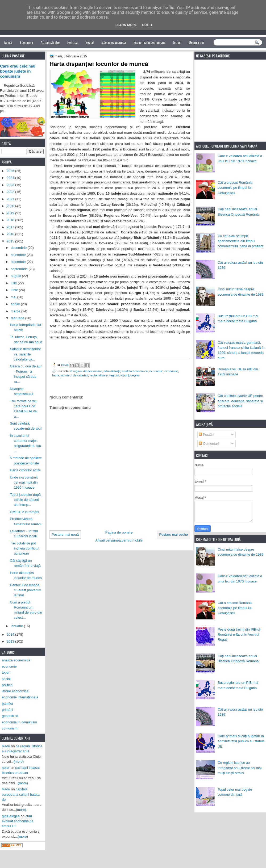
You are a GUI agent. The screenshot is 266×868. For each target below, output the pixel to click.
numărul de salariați (74, 375)
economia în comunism (19, 722)
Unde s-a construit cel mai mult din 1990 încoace (24, 483)
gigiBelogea (11, 816)
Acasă (8, 42)
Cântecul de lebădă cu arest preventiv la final (25, 590)
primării (7, 710)
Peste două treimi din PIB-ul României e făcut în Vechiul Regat (239, 635)
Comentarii (209, 444)
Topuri (177, 42)
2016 (11, 234)
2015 (11, 241)
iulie (14, 283)
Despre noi (196, 42)
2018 (11, 220)
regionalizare (99, 375)
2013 (11, 641)
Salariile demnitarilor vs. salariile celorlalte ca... (25, 354)
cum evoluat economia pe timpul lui (18, 821)
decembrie (19, 248)
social (6, 679)
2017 (11, 227)
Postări (206, 435)
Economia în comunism (149, 42)
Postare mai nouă (65, 534)
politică (7, 685)
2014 (11, 634)
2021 (11, 199)
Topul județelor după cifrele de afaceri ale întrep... (25, 500)
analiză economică (135, 371)
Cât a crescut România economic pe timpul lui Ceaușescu (235, 188)
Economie (26, 42)
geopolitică (10, 716)
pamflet (7, 704)
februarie (18, 318)
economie (171, 371)
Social (90, 42)
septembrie (20, 269)
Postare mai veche (173, 534)
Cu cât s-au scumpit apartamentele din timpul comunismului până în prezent (240, 241)
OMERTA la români (24, 512)
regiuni (114, 375)
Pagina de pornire (119, 532)
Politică (72, 42)
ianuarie (17, 626)
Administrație (50, 42)
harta (56, 375)
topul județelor (130, 375)
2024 (11, 178)
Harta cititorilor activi (25, 470)
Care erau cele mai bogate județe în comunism (18, 71)
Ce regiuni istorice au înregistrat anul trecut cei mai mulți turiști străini (240, 768)
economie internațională (20, 697)
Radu (6, 746)
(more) (19, 762)
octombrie (19, 262)
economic (156, 371)
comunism (10, 728)
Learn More (126, 25)
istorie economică (15, 691)
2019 (11, 213)
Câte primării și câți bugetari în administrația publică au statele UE (241, 741)
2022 (11, 192)
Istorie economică (114, 42)
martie (16, 311)
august (16, 276)
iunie (15, 290)
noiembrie (19, 255)
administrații (112, 371)
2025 (11, 171)
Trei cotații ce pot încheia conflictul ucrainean (24, 548)
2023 (11, 185)
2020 (11, 206)
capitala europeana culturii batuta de (21, 794)
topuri (6, 672)
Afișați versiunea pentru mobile (119, 540)
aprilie (16, 304)
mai (14, 297)
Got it (147, 25)
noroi (6, 768)
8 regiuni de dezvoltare (86, 371)
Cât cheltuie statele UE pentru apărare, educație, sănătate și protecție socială (240, 401)
